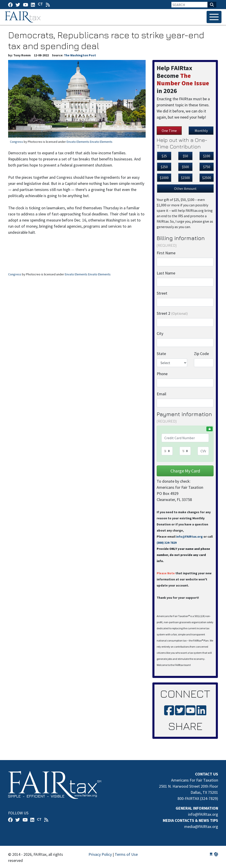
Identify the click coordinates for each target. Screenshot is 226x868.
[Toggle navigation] (214, 17)
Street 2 (172, 313)
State (161, 354)
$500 (185, 167)
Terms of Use (126, 854)
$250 (164, 167)
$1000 (164, 178)
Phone (162, 374)
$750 (207, 167)
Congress (16, 142)
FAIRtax (23, 17)
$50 (185, 156)
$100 (207, 156)
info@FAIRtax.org (189, 537)
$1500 (185, 178)
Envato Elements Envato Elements (90, 142)
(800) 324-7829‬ (167, 543)
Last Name (166, 273)
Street (162, 293)
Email (161, 394)
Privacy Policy (100, 854)
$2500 (207, 178)
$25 (164, 156)
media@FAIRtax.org (201, 826)
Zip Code (201, 354)
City (160, 333)
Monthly (201, 131)
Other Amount (185, 188)
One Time (169, 131)
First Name (166, 253)
